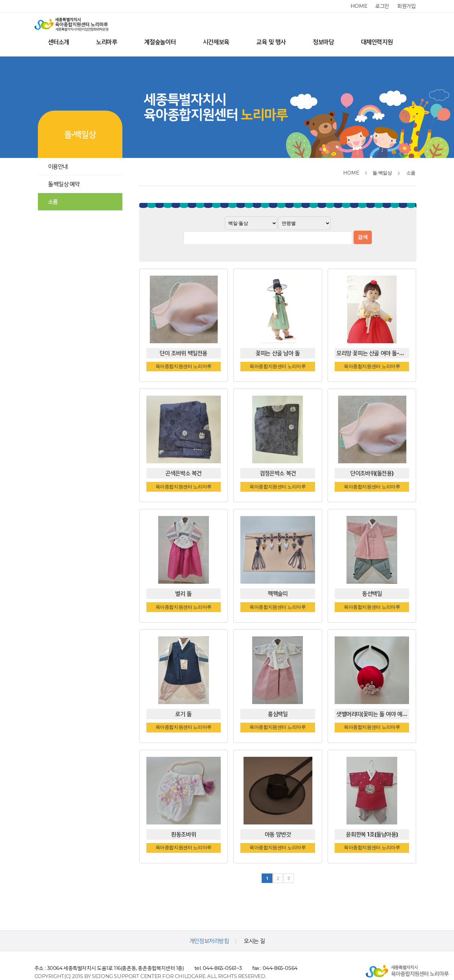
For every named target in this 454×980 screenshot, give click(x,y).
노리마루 (106, 42)
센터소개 (58, 42)
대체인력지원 (377, 42)
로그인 (382, 6)
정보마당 (323, 42)
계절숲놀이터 (160, 42)
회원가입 (406, 6)
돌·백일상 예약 (64, 184)
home (359, 6)
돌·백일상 (382, 173)
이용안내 (58, 166)
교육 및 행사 (271, 42)
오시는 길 (254, 925)
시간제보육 (216, 42)
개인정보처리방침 (209, 925)
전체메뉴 (410, 42)
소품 (53, 202)
